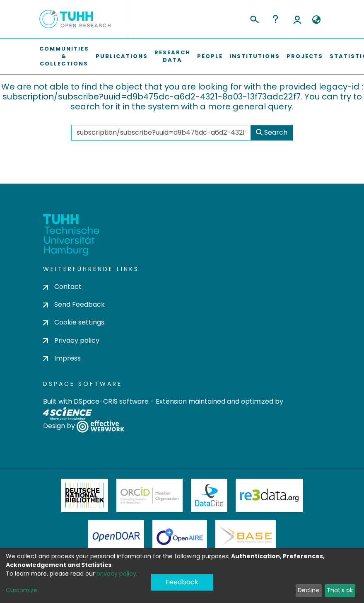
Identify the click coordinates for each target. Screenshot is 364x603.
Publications (122, 56)
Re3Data (269, 495)
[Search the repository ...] (161, 133)
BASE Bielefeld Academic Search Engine (246, 537)
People (210, 56)
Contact (62, 287)
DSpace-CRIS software (111, 401)
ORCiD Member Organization (149, 495)
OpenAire (180, 537)
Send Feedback (74, 304)
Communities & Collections (64, 56)
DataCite (209, 495)
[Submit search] (254, 18)
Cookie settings (74, 322)
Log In (297, 19)
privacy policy (116, 574)
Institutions (255, 56)
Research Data (172, 56)
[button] (317, 20)
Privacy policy (71, 340)
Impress (62, 358)
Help (275, 19)
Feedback (182, 582)
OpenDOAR (116, 537)
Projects (305, 56)
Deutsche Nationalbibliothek (85, 495)
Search (272, 132)
